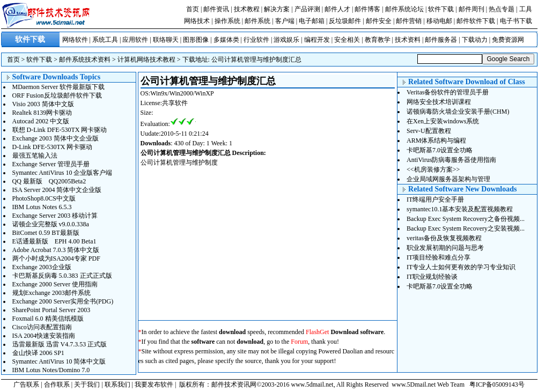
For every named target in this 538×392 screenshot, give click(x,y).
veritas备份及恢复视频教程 (444, 238)
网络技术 (197, 21)
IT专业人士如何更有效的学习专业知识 (461, 267)
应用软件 (135, 40)
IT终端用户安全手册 (435, 199)
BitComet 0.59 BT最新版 (46, 233)
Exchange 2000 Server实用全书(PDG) (63, 301)
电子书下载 (516, 21)
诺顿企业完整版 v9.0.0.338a (51, 224)
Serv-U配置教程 (429, 131)
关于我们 (87, 384)
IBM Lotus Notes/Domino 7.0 (51, 370)
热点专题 (502, 9)
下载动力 (475, 40)
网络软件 (75, 40)
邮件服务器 (441, 40)
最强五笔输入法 (35, 156)
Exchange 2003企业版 (42, 267)
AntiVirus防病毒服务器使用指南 (451, 160)
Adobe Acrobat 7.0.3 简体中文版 (56, 250)
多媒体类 (226, 40)
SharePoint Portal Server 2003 (51, 310)
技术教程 (247, 9)
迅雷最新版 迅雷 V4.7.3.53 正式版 (60, 344)
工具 (526, 9)
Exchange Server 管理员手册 (51, 164)
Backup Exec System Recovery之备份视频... (466, 219)
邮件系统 (257, 21)
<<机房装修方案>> (433, 169)
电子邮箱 (312, 21)
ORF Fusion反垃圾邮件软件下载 (57, 95)
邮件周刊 (471, 9)
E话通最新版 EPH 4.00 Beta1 (54, 241)
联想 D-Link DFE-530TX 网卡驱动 (60, 130)
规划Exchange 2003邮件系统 (51, 293)
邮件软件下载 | (478, 21)
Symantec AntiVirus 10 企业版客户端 (62, 173)
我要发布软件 (154, 384)
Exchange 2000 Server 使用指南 (55, 284)
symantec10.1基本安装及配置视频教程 (460, 209)
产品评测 (307, 9)
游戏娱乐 (286, 40)
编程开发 (317, 40)
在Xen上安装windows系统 (443, 121)
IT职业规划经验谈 (432, 277)
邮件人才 (337, 9)
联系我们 (117, 384)
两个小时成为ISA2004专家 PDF (56, 258)
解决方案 (277, 9)
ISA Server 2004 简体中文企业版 (57, 190)
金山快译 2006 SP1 (38, 353)
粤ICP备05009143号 (497, 384)
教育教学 (378, 40)
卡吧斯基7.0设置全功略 (440, 150)
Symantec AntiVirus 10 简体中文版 (59, 361)
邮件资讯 (216, 9)
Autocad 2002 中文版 (41, 121)
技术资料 (408, 40)
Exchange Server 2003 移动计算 (55, 216)
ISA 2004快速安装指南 (44, 336)
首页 (193, 9)
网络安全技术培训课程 (439, 102)
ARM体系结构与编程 (436, 140)
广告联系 (26, 384)
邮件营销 (409, 21)
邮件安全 (379, 21)
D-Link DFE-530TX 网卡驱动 (53, 147)
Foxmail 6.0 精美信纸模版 (48, 319)
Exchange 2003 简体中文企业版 (56, 138)
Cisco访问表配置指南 (42, 327)
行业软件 (256, 40)
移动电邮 (439, 21)
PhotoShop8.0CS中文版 (44, 198)
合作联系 (57, 384)
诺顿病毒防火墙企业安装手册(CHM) (458, 112)
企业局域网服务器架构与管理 (448, 179)
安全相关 (347, 40)
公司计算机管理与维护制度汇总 (256, 60)
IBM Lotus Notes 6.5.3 (42, 207)
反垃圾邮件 (345, 21)
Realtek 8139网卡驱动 (42, 113)
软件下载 (441, 9)
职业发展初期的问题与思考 (445, 248)
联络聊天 (166, 40)
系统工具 (105, 40)
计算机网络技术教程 (146, 60)
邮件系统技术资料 (85, 60)
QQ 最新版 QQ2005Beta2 (49, 181)
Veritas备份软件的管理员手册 (448, 92)
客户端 (285, 21)
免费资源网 (508, 40)
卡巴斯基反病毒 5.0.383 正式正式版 (62, 276)
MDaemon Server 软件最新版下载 (59, 87)
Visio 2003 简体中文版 (43, 104)
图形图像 (196, 40)
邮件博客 (367, 9)
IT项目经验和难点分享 (438, 257)
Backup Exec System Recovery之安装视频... (466, 228)
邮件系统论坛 (404, 9)
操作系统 (227, 21)
